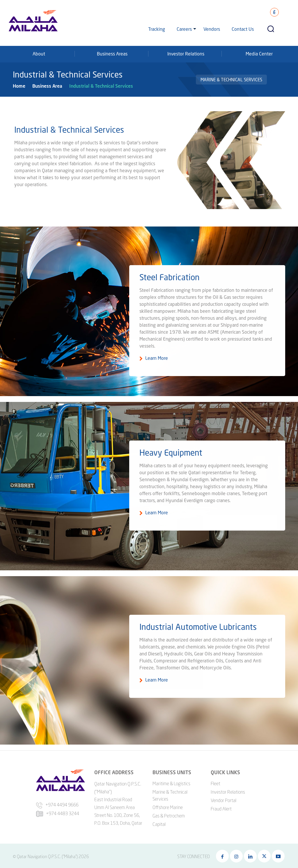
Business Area (47, 86)
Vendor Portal (223, 799)
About (39, 54)
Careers (184, 29)
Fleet (215, 782)
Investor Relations (186, 54)
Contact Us (243, 29)
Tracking (157, 29)
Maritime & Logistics (171, 782)
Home (19, 86)
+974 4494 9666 (57, 804)
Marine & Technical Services (231, 80)
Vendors (212, 29)
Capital (159, 823)
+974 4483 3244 (58, 812)
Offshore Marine (168, 806)
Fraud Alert (221, 807)
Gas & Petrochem (169, 814)
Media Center (259, 54)
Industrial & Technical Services (101, 86)
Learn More (157, 362)
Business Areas (112, 54)
